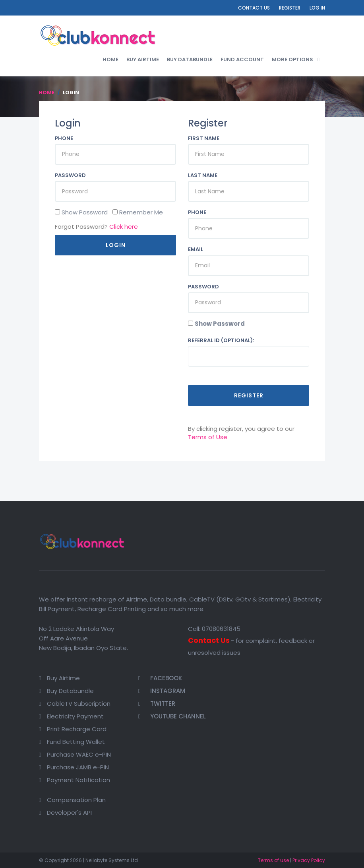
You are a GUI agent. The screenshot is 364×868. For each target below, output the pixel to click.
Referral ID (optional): (221, 341)
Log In (317, 8)
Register (290, 8)
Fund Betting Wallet (76, 742)
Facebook (160, 678)
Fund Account (242, 59)
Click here (124, 227)
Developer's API (69, 813)
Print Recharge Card (77, 729)
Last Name (203, 175)
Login (116, 245)
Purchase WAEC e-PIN (79, 754)
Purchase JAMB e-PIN (78, 767)
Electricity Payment (75, 716)
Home (110, 59)
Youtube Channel (172, 716)
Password (70, 175)
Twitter (157, 704)
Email (196, 249)
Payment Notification (78, 780)
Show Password (220, 324)
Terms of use (273, 860)
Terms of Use (208, 437)
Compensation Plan (76, 800)
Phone (64, 138)
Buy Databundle (190, 59)
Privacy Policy (309, 860)
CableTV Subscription (79, 704)
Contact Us (254, 8)
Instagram (162, 691)
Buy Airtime (143, 59)
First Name (204, 138)
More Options (292, 59)
